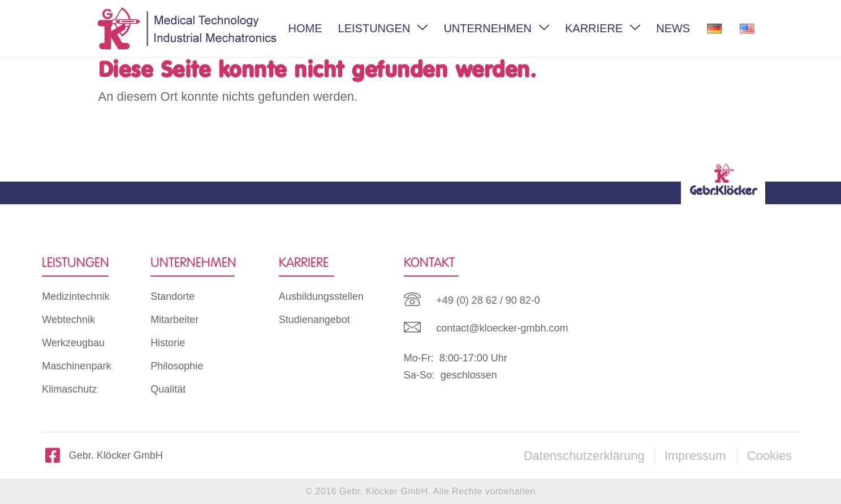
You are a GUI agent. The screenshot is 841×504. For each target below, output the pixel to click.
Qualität (168, 389)
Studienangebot (314, 320)
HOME (305, 28)
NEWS (673, 28)
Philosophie (177, 366)
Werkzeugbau (73, 343)
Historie (168, 343)
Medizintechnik (76, 296)
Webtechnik (68, 320)
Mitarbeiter (174, 320)
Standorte (172, 296)
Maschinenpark (76, 366)
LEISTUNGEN (383, 29)
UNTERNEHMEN (496, 29)
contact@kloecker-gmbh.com (502, 328)
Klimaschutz (69, 389)
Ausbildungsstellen (321, 296)
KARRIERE (603, 29)
